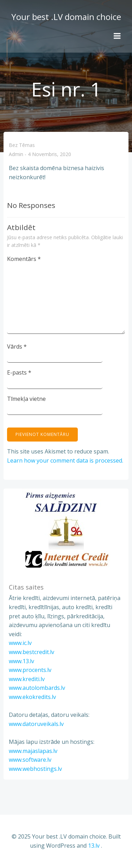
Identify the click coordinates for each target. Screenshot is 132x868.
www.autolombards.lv (37, 688)
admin (16, 154)
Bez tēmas (22, 145)
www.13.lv (21, 661)
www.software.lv (30, 760)
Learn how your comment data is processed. (65, 460)
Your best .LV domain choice (66, 17)
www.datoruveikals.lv (36, 724)
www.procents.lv (30, 670)
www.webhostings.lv (35, 769)
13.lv (94, 846)
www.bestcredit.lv (32, 652)
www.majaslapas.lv (33, 751)
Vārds (17, 346)
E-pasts (19, 372)
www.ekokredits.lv (32, 697)
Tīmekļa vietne (26, 399)
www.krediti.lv (27, 679)
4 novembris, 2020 (49, 154)
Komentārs (24, 259)
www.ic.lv (20, 643)
